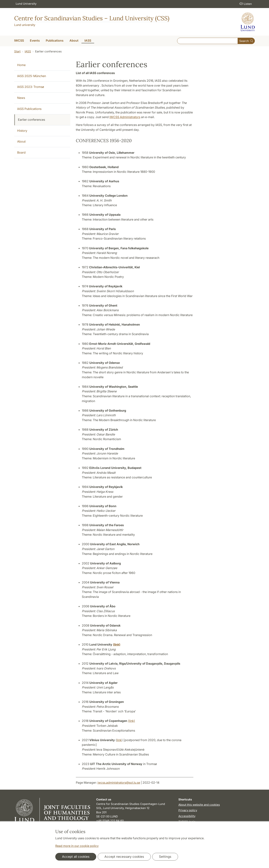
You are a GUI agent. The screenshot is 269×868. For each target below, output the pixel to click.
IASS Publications (29, 109)
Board (21, 152)
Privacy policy (188, 810)
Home (21, 65)
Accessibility (187, 816)
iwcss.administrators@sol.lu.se (119, 783)
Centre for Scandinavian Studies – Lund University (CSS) (92, 18)
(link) (132, 721)
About (21, 141)
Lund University (26, 4)
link (119, 740)
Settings (165, 857)
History (22, 131)
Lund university (25, 25)
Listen (245, 4)
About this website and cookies (199, 805)
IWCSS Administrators (125, 117)
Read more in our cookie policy (77, 846)
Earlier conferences (31, 120)
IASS (28, 51)
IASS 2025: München (32, 76)
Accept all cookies (76, 857)
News (21, 98)
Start (17, 51)
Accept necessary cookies (124, 857)
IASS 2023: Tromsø (31, 87)
